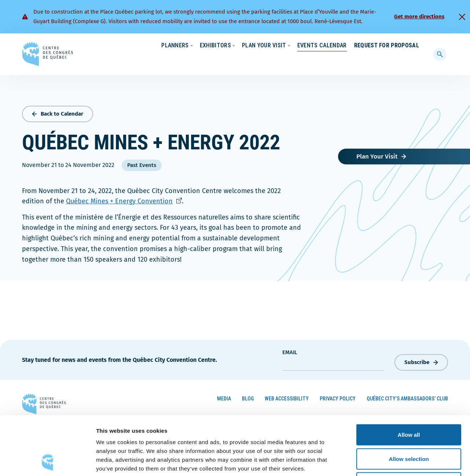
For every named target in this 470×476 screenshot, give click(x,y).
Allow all (409, 380)
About (359, 46)
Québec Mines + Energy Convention (124, 200)
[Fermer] (462, 17)
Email (290, 351)
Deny (409, 428)
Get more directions (419, 17)
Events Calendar (315, 60)
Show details (385, 462)
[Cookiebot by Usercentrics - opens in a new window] (47, 462)
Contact (389, 46)
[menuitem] (416, 45)
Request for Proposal (387, 60)
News (333, 46)
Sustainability (298, 46)
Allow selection (409, 404)
